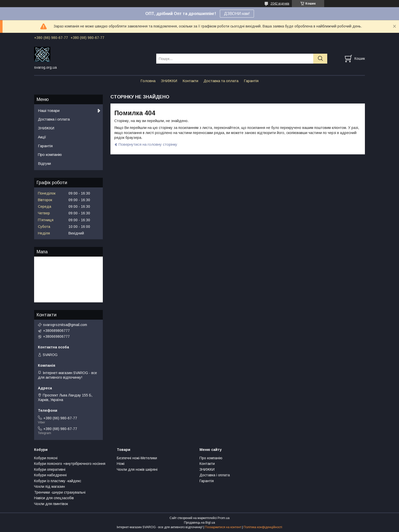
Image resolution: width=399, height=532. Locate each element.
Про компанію (50, 154)
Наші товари (49, 110)
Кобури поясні (46, 458)
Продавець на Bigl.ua (199, 523)
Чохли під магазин (49, 486)
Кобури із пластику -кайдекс (58, 481)
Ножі (121, 464)
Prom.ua (224, 518)
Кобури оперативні (50, 469)
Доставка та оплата (221, 81)
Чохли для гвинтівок (51, 504)
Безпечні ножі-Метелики (137, 458)
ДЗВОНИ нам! (237, 14)
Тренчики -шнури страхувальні (60, 492)
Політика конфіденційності (263, 527)
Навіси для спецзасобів (54, 498)
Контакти (190, 81)
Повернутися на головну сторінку (148, 144)
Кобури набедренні (50, 475)
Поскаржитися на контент (223, 527)
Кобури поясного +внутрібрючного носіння (70, 464)
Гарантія (251, 81)
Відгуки (44, 163)
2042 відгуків (280, 4)
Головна (148, 81)
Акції (42, 137)
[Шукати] (320, 59)
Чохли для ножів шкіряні (137, 469)
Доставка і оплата (54, 119)
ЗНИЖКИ (169, 81)
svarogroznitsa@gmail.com (65, 325)
